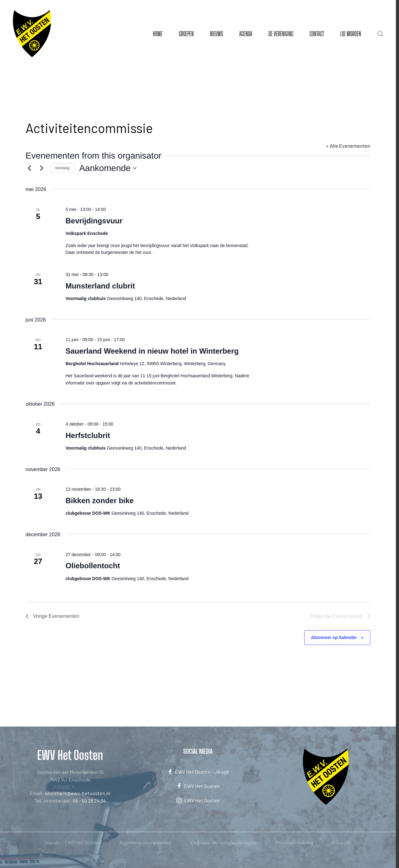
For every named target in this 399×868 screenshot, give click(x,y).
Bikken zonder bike (100, 501)
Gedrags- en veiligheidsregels (224, 842)
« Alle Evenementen (348, 146)
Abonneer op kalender (334, 637)
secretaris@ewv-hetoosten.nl (77, 793)
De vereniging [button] (281, 34)
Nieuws (216, 34)
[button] (380, 34)
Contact (317, 34)
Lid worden (351, 34)
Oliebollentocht (93, 566)
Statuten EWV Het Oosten (72, 842)
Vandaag (62, 168)
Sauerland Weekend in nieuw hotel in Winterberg (152, 351)
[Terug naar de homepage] (32, 34)
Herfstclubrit (88, 435)
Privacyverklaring (294, 842)
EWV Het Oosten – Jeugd (198, 772)
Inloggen (342, 842)
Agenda (246, 34)
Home (158, 34)
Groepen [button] (186, 34)
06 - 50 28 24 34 (89, 801)
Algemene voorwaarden (146, 842)
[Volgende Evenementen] (41, 168)
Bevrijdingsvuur (94, 221)
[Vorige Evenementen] (29, 168)
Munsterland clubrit (100, 286)
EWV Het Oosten (198, 786)
